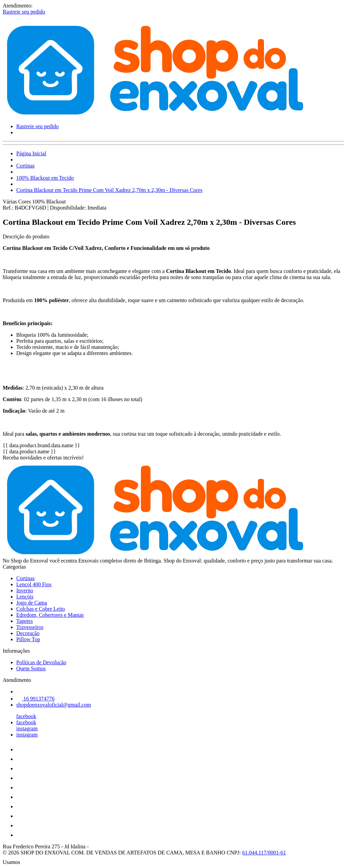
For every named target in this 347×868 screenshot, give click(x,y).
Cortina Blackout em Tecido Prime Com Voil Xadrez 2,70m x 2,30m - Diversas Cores (109, 190)
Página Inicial (31, 153)
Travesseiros (30, 627)
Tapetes (25, 621)
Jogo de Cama (32, 603)
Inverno (25, 590)
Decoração (28, 633)
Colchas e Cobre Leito (41, 609)
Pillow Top (28, 639)
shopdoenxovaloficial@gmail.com (54, 705)
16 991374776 (35, 699)
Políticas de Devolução (41, 662)
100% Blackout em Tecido (45, 178)
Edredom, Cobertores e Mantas (50, 615)
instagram (27, 728)
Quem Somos (31, 668)
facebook (26, 716)
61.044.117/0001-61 (264, 853)
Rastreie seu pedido (24, 12)
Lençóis (25, 597)
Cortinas (25, 166)
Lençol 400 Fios (34, 584)
